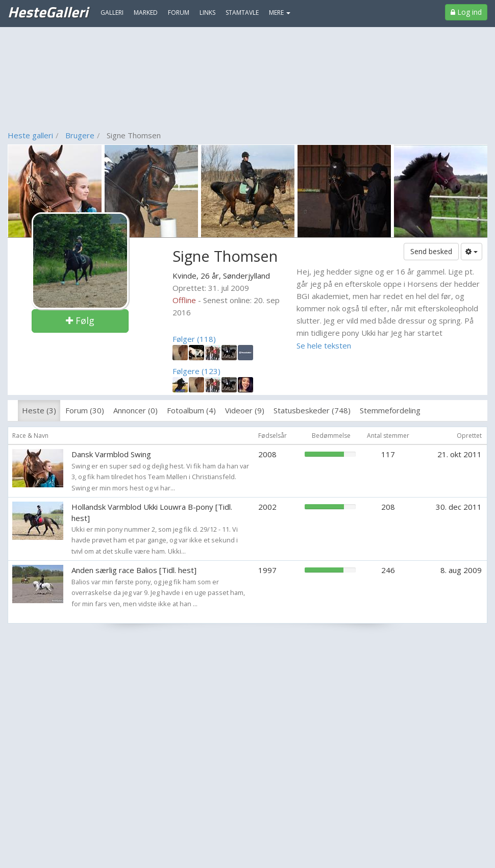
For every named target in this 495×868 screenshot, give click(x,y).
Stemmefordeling (390, 410)
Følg (80, 320)
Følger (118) (194, 339)
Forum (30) (85, 410)
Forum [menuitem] (179, 13)
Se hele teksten (324, 345)
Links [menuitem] (207, 13)
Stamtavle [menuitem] (242, 13)
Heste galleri (30, 135)
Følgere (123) (196, 371)
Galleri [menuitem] (112, 13)
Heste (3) (39, 410)
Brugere (80, 135)
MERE (280, 13)
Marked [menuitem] (146, 13)
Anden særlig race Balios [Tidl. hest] (134, 570)
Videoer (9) (245, 410)
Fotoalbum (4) (191, 410)
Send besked (431, 251)
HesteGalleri (48, 12)
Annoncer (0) (135, 410)
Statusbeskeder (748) (312, 410)
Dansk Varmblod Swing (111, 454)
